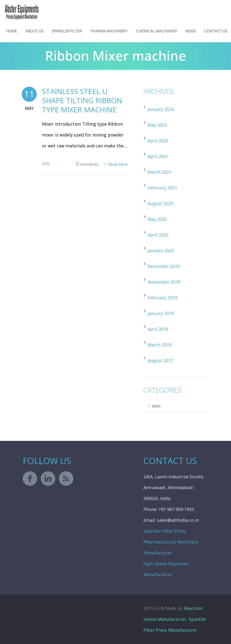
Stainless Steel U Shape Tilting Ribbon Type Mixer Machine (82, 100)
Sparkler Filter (67, 31)
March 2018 (159, 345)
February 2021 (162, 188)
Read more (118, 164)
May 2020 (157, 219)
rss (66, 479)
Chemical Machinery (157, 31)
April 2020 (158, 235)
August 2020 (160, 203)
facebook (30, 479)
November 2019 (164, 282)
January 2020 (161, 250)
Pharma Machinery (109, 31)
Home (11, 31)
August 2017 (160, 360)
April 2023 (158, 141)
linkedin (48, 479)
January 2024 (161, 109)
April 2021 (158, 156)
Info (46, 164)
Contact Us (216, 31)
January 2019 (161, 313)
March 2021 (159, 172)
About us (34, 31)
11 (29, 94)
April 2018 (158, 329)
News (191, 31)
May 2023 (157, 125)
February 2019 (162, 298)
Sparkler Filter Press (165, 531)
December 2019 (164, 266)
